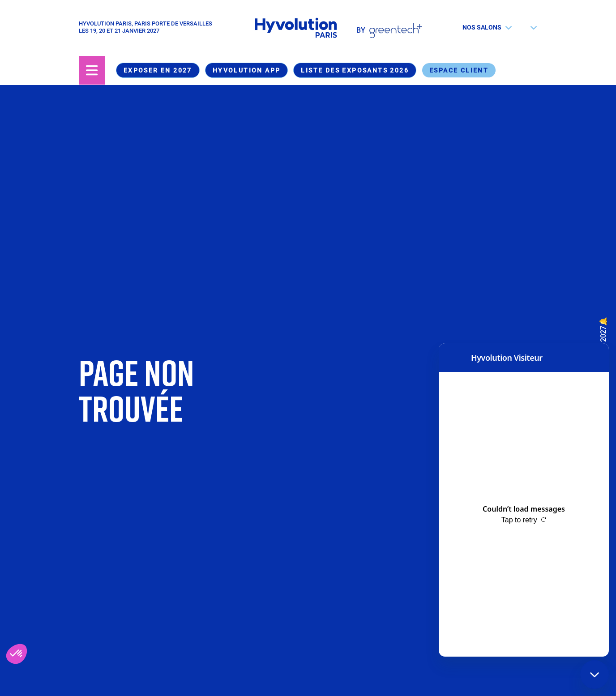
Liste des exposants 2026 (355, 70)
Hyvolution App (247, 70)
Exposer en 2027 (158, 70)
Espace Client (459, 70)
